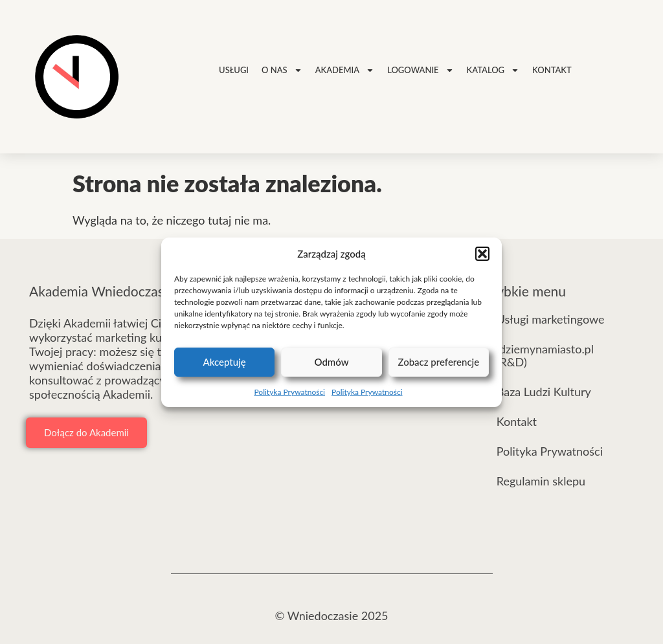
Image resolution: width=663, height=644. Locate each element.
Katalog (493, 70)
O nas (282, 70)
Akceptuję (225, 362)
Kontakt (552, 70)
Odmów (331, 362)
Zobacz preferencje (438, 362)
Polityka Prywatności (289, 392)
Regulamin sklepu (541, 481)
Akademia (345, 70)
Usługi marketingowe (551, 319)
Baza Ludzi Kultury (544, 392)
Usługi (234, 70)
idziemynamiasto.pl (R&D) (545, 355)
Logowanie (420, 70)
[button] (482, 254)
